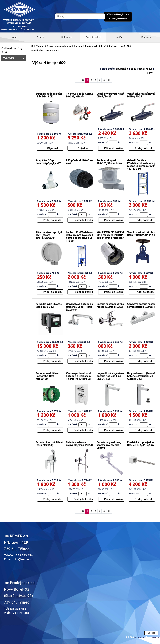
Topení (40, 46)
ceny (150, 73)
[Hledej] (80, 16)
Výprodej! (14, 58)
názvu (149, 69)
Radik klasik (91, 46)
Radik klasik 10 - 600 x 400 (46, 50)
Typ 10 (104, 46)
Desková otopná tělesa (59, 46)
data (141, 69)
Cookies (151, 633)
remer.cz (139, 637)
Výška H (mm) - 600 (121, 46)
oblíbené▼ (122, 69)
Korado (78, 46)
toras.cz (154, 637)
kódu (133, 69)
